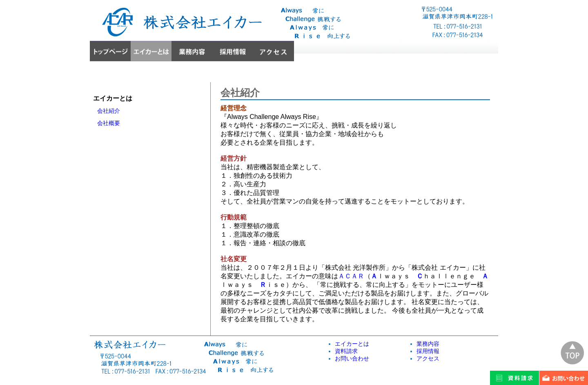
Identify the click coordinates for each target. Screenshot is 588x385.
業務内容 (428, 344)
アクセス (428, 358)
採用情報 (428, 351)
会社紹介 (109, 111)
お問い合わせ (352, 358)
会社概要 (109, 123)
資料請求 (346, 351)
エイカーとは (352, 344)
